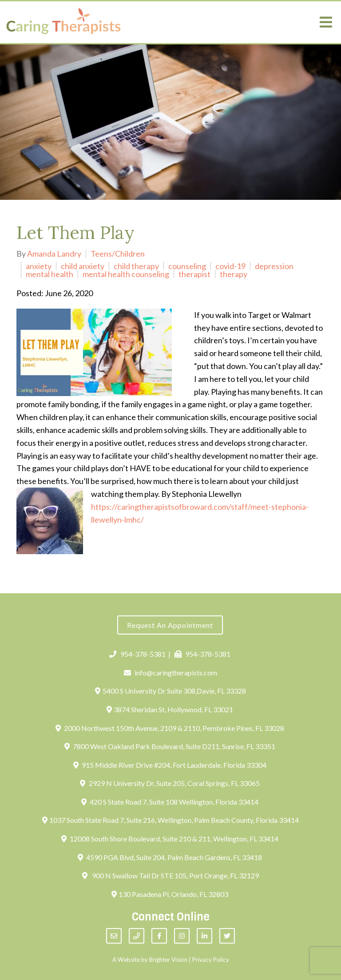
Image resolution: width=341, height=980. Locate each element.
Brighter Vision (168, 960)
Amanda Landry (54, 254)
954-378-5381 (137, 654)
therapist (194, 274)
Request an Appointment (170, 625)
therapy (234, 274)
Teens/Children (118, 254)
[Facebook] (159, 936)
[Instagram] (182, 936)
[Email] (114, 936)
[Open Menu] (326, 22)
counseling (187, 266)
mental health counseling (126, 274)
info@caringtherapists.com (171, 673)
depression (274, 266)
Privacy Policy (211, 960)
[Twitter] (227, 936)
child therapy (136, 266)
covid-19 (230, 266)
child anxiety (83, 266)
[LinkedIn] (204, 936)
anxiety (39, 266)
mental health (50, 274)
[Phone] (137, 936)
